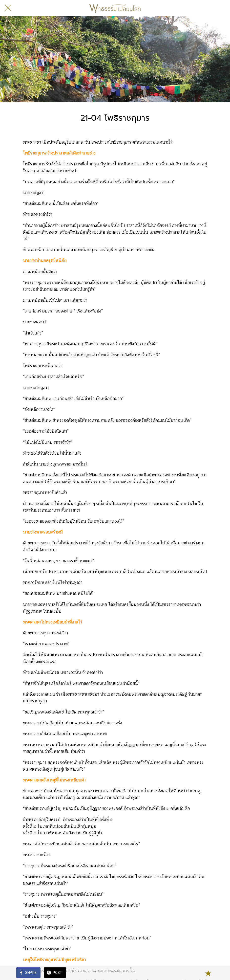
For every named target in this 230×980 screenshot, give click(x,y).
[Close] (8, 8)
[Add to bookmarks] (208, 973)
